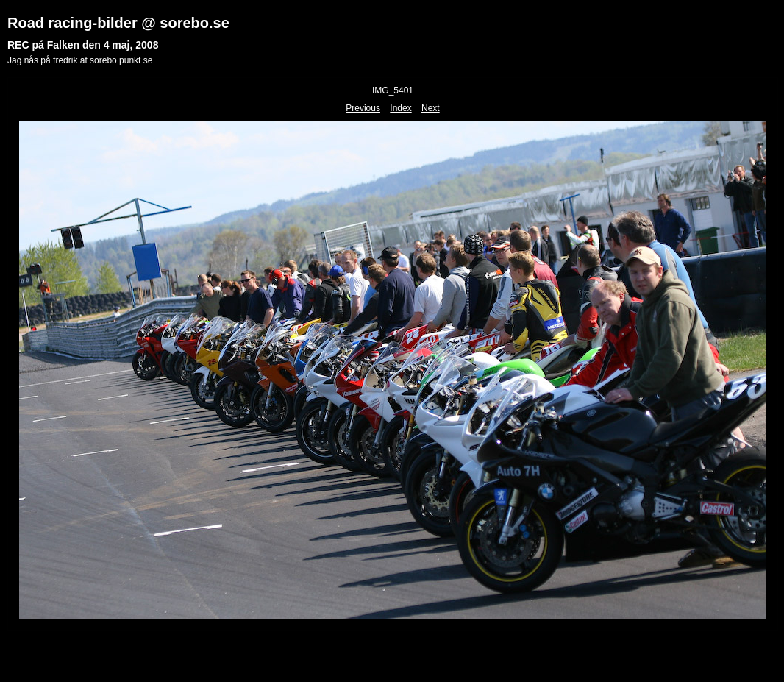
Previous (363, 108)
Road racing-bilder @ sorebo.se (118, 23)
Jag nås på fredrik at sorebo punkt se (80, 60)
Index (400, 108)
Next (431, 108)
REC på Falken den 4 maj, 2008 (83, 45)
